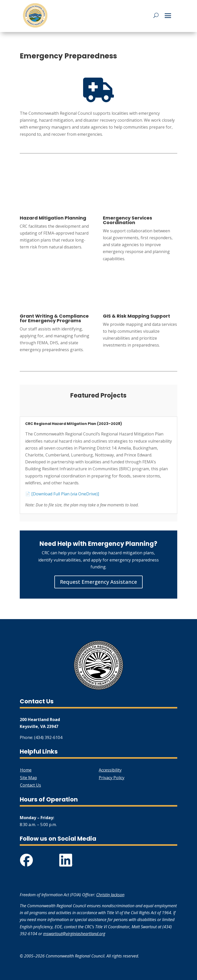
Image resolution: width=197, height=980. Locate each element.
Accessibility (110, 770)
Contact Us (31, 785)
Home (26, 770)
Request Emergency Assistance (98, 582)
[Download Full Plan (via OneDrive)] (65, 494)
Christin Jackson (110, 895)
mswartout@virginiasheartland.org (74, 934)
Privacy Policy (112, 778)
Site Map (28, 778)
